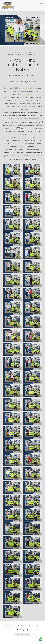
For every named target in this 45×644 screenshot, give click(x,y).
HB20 (20, 100)
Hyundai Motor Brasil (29, 88)
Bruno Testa (19, 144)
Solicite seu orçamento (22, 635)
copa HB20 (27, 94)
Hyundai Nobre (24, 137)
